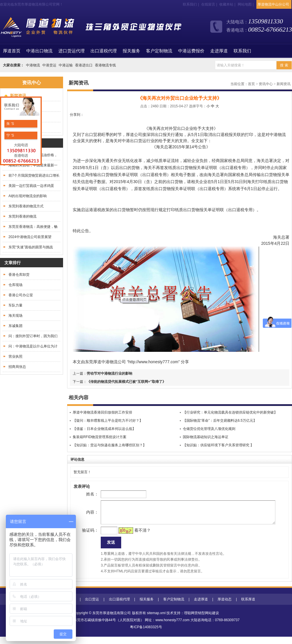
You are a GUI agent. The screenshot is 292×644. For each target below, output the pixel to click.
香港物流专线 (105, 65)
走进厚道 (219, 51)
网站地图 (245, 4)
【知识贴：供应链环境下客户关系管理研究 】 (218, 445)
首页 (12, 51)
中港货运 (49, 65)
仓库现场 (15, 285)
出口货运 (92, 607)
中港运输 (66, 65)
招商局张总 (17, 367)
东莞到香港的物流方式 (26, 206)
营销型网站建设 (207, 620)
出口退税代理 (104, 51)
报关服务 (131, 51)
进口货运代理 (72, 51)
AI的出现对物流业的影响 (28, 196)
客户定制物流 (159, 51)
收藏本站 (226, 4)
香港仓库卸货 (19, 275)
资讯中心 (266, 84)
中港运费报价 (191, 51)
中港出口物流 (39, 51)
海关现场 (15, 316)
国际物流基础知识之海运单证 (206, 437)
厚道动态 (225, 607)
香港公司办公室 (21, 295)
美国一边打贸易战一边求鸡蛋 (31, 186)
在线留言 (208, 4)
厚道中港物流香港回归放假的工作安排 (102, 412)
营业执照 (15, 357)
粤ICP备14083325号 (146, 634)
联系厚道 (248, 607)
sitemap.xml (156, 620)
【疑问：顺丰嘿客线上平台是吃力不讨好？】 (108, 421)
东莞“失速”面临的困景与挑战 (31, 247)
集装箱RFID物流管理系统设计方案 (100, 437)
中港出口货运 (134, 141)
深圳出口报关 (159, 135)
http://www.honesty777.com (153, 362)
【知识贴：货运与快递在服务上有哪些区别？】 (109, 445)
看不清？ (133, 536)
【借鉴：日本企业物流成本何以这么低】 (104, 429)
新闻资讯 (284, 84)
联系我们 (190, 4)
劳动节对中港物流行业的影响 (109, 373)
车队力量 (15, 305)
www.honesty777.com (172, 627)
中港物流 (33, 65)
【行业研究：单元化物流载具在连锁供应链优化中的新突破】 (230, 412)
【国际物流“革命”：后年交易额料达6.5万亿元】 (220, 421)
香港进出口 (84, 65)
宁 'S (10, 135)
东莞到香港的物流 (22, 216)
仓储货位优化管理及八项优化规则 (209, 429)
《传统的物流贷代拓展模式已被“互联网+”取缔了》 (126, 382)
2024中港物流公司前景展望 (30, 237)
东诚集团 (15, 326)
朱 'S (10, 124)
